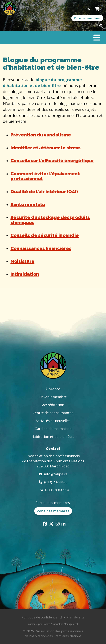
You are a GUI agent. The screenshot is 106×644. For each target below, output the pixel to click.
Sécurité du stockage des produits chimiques (50, 220)
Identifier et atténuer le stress (45, 148)
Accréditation (53, 405)
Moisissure (22, 261)
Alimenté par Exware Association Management (53, 624)
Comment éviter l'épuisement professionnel (45, 176)
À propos (53, 389)
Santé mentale (28, 204)
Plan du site (75, 617)
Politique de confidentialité (42, 617)
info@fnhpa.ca (56, 474)
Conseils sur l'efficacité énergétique (52, 161)
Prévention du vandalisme (41, 135)
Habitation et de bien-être (53, 437)
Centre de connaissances (53, 413)
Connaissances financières (41, 248)
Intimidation (25, 274)
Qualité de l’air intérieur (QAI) (44, 192)
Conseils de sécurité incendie (45, 235)
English (88, 9)
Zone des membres (87, 18)
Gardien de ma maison (53, 429)
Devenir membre (53, 397)
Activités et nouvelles (53, 421)
